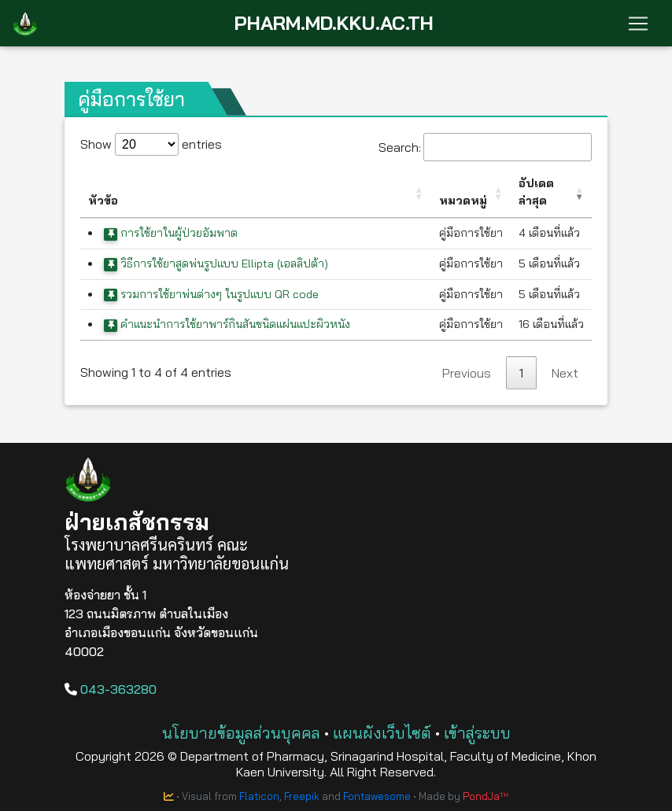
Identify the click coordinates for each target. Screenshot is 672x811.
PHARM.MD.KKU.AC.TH (334, 23)
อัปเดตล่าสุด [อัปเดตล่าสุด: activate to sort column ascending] (536, 192)
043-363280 (111, 689)
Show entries (151, 144)
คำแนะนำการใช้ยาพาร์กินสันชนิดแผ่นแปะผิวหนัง (227, 324)
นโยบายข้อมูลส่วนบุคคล (241, 733)
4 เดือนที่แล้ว (549, 233)
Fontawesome (377, 796)
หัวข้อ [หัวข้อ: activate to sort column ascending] (103, 201)
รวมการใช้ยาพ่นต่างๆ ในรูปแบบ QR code (211, 294)
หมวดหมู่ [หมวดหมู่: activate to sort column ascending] (463, 201)
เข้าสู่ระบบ (477, 733)
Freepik (302, 796)
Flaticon (259, 796)
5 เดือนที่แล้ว (549, 264)
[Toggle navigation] (638, 24)
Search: (485, 147)
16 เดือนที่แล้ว (551, 324)
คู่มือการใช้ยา (471, 233)
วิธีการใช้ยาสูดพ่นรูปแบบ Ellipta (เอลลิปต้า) (216, 264)
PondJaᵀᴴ (486, 796)
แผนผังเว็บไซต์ (382, 733)
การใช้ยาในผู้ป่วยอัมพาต (171, 233)
